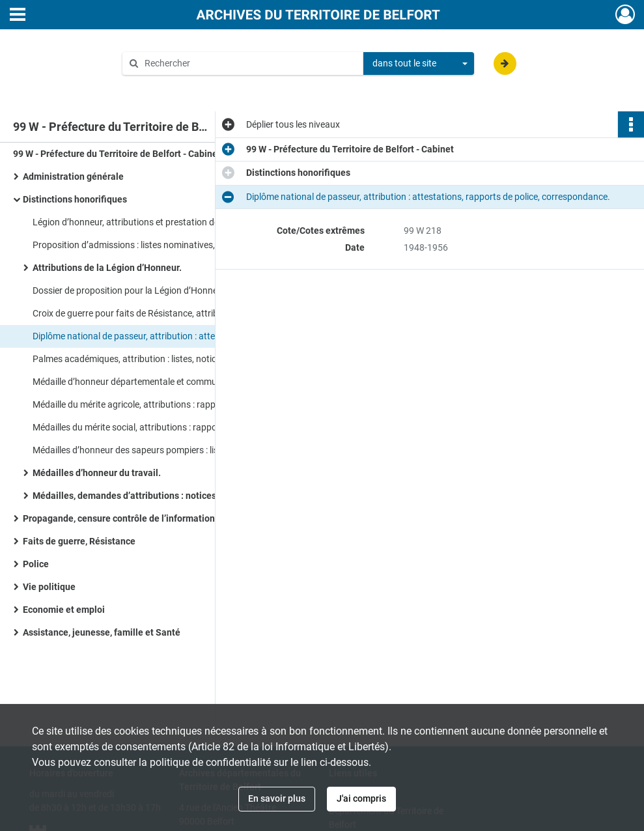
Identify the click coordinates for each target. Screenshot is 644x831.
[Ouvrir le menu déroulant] (18, 16)
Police (36, 564)
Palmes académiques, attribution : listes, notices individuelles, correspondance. (163, 359)
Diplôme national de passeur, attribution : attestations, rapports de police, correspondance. (163, 336)
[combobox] (419, 64)
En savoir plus (277, 798)
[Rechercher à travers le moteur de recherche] (249, 63)
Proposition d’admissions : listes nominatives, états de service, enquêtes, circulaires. (163, 245)
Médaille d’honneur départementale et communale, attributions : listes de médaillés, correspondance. (163, 382)
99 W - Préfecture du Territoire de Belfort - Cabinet (117, 154)
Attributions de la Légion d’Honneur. (107, 268)
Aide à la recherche (170, 85)
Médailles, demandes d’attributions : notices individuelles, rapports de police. (163, 496)
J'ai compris (361, 798)
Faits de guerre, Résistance (79, 541)
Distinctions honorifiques (75, 199)
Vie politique (49, 587)
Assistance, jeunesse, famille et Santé (102, 632)
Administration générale (73, 176)
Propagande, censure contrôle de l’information (119, 518)
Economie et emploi (64, 610)
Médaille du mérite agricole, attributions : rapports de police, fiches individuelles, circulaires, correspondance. (163, 404)
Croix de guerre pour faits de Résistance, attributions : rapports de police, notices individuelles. (163, 313)
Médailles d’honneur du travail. (97, 473)
